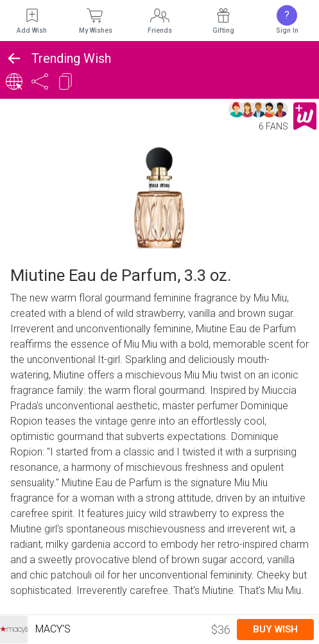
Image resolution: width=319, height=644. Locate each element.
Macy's (35, 630)
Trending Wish (71, 58)
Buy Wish (275, 629)
